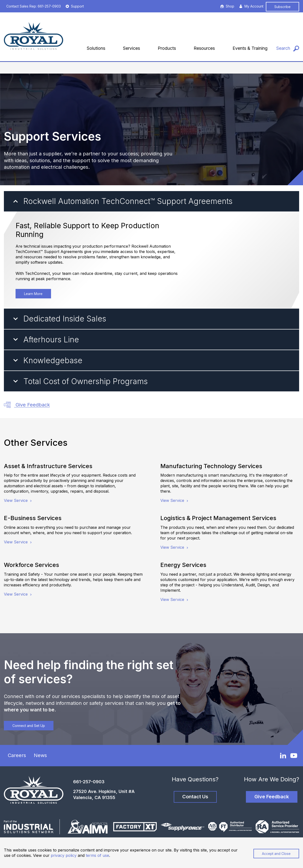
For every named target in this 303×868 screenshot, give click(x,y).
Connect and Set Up (29, 726)
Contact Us (195, 797)
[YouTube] (294, 756)
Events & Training (250, 48)
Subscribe (282, 7)
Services (131, 48)
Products (167, 48)
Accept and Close (276, 854)
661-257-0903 (89, 782)
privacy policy (64, 855)
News (40, 755)
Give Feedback (27, 405)
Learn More (33, 294)
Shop (227, 6)
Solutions (96, 48)
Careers (17, 755)
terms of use (97, 855)
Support (75, 6)
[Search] (288, 48)
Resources (204, 48)
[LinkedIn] (283, 755)
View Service (18, 500)
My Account (251, 6)
